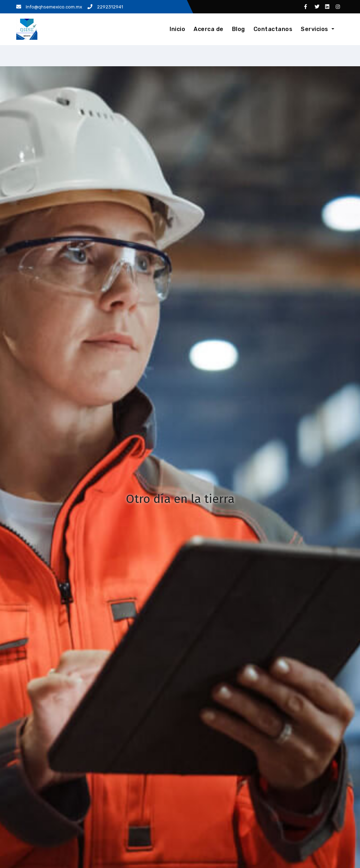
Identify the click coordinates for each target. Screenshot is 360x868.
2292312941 (105, 7)
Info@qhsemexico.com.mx (49, 7)
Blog (239, 29)
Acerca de (209, 29)
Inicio (177, 29)
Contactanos (273, 29)
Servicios (317, 29)
